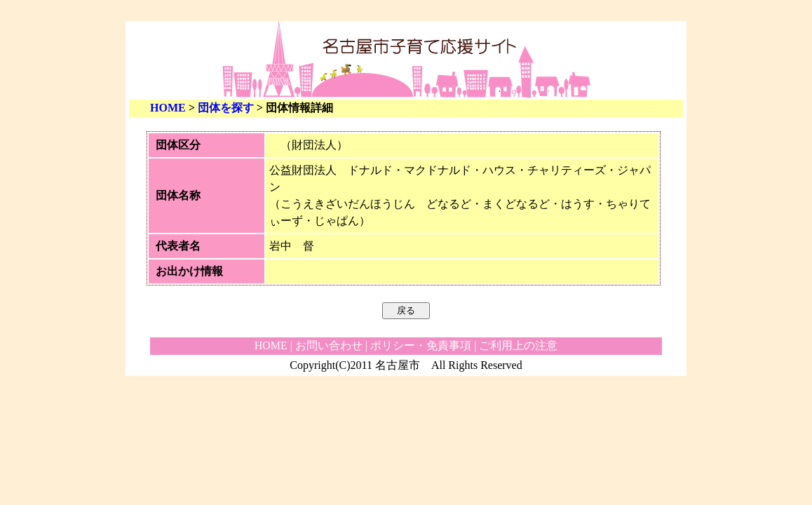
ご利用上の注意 (518, 345)
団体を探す (226, 108)
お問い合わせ (329, 345)
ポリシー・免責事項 (421, 345)
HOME (168, 108)
